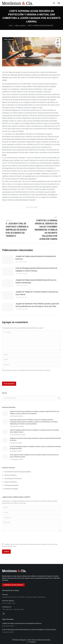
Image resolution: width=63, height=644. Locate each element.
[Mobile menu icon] (59, 3)
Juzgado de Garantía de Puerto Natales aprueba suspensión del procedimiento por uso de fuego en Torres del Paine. (37, 305)
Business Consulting (11, 489)
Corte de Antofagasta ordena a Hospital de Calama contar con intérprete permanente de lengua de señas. (35, 447)
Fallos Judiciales (9, 39)
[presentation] (16, 377)
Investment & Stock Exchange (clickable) (18, 472)
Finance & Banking (11, 482)
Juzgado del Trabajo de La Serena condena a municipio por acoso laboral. (37, 293)
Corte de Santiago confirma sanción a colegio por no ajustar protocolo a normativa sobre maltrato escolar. (34, 431)
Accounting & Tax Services (13, 478)
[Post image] (8, 260)
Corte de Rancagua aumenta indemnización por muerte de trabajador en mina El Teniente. (36, 269)
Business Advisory (11, 475)
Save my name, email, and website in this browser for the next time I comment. (27, 370)
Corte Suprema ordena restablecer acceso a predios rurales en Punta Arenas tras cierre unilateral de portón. (34, 456)
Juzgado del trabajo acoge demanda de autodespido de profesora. (36, 258)
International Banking (11, 485)
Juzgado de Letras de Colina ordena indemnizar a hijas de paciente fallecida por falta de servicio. (35, 439)
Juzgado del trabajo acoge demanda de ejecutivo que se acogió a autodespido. (36, 281)
